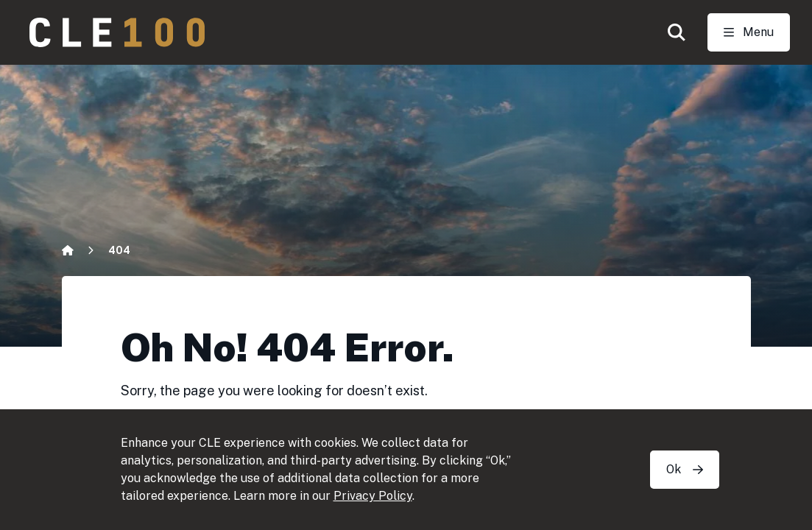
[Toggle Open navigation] (749, 32)
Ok (685, 469)
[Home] (68, 250)
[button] (677, 32)
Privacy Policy (373, 496)
